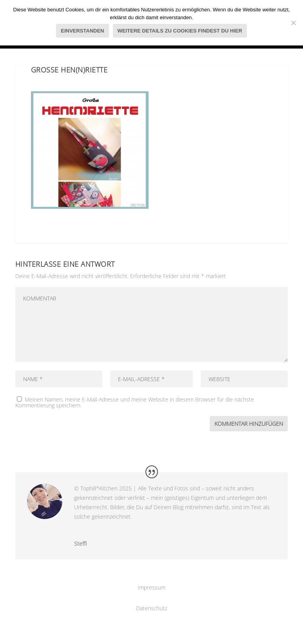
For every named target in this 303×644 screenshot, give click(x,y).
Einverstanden (82, 31)
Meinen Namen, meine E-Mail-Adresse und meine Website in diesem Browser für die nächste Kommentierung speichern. (135, 402)
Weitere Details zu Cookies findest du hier (180, 31)
